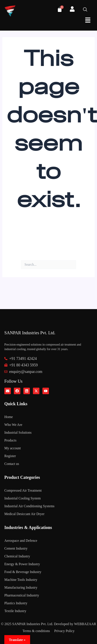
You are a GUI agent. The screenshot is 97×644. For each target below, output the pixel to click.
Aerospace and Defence (21, 541)
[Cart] (60, 9)
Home (9, 417)
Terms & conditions (36, 631)
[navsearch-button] (87, 10)
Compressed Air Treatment (23, 490)
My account (13, 448)
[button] (88, 21)
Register (10, 456)
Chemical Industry (17, 556)
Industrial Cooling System (23, 498)
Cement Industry (16, 548)
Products (10, 440)
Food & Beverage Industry (23, 572)
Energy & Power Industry (22, 564)
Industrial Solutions (18, 432)
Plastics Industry (16, 603)
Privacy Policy (65, 631)
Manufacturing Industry (21, 587)
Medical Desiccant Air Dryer (24, 514)
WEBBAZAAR (85, 624)
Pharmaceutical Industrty (22, 595)
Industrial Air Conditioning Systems (29, 506)
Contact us (12, 464)
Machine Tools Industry (21, 580)
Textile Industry (15, 611)
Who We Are (13, 425)
